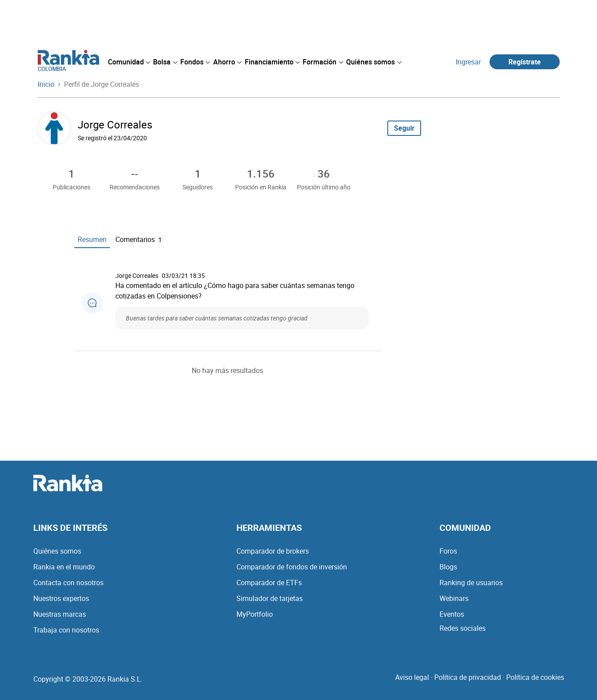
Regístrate (525, 62)
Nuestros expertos (61, 598)
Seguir (404, 128)
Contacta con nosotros (68, 583)
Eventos (452, 614)
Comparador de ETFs (269, 583)
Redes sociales (463, 628)
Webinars (454, 598)
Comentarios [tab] (139, 239)
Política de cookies (535, 677)
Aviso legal (412, 677)
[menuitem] (129, 62)
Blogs (448, 567)
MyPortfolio (255, 614)
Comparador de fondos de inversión (292, 567)
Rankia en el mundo (64, 567)
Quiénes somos (57, 551)
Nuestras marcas (60, 614)
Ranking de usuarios (471, 583)
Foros (448, 551)
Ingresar (468, 62)
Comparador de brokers (273, 551)
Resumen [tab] (92, 239)
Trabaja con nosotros (66, 630)
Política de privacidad (468, 677)
